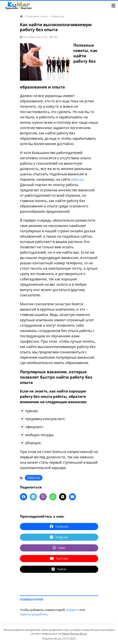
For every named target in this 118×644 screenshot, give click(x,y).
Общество (34, 478)
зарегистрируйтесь (34, 614)
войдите (72, 610)
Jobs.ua (77, 179)
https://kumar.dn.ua (74, 633)
